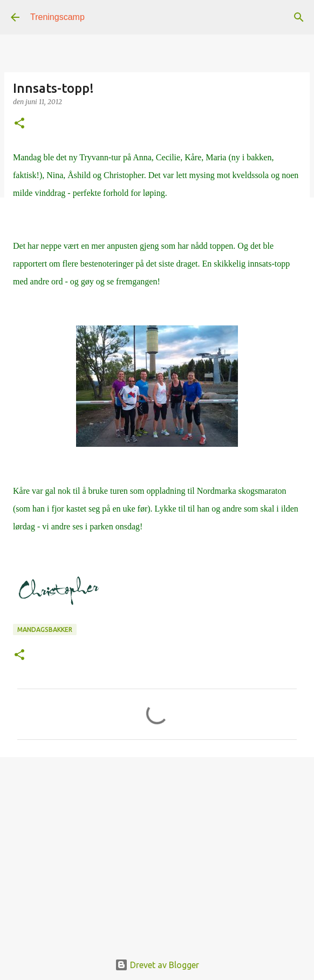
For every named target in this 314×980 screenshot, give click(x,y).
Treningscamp (57, 17)
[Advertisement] (157, 849)
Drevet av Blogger (157, 965)
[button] (19, 124)
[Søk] (299, 17)
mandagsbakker (45, 629)
